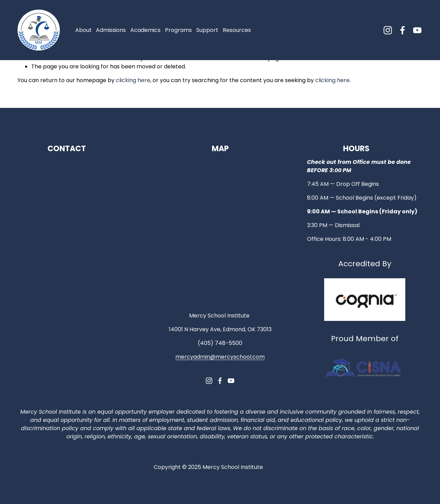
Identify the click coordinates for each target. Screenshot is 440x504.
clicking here (133, 80)
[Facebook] (403, 30)
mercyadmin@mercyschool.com (220, 357)
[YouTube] (417, 30)
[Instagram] (388, 30)
